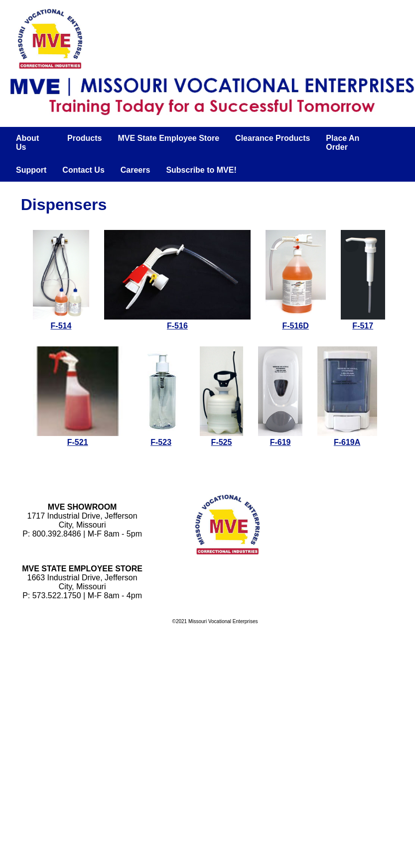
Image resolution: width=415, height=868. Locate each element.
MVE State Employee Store (168, 138)
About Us (27, 143)
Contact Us (83, 170)
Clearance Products (273, 138)
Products (84, 138)
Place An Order (343, 143)
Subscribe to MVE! (201, 170)
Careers (136, 170)
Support (31, 170)
